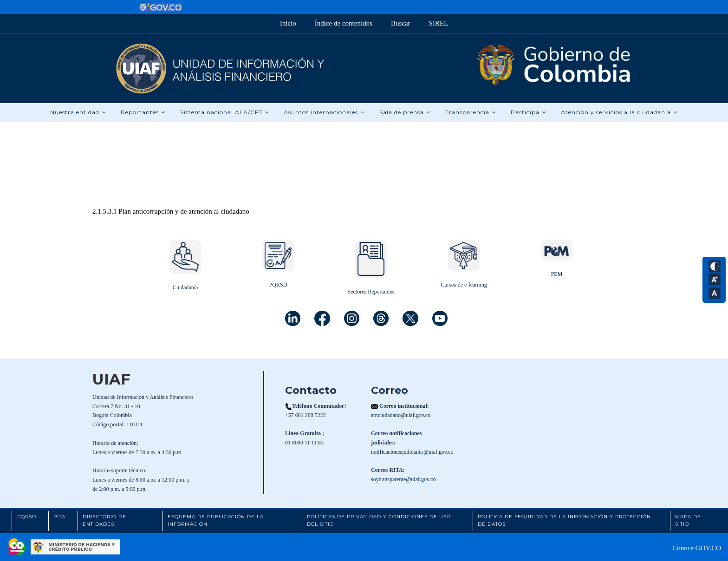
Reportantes (143, 112)
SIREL (439, 23)
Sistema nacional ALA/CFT (225, 112)
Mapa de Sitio (688, 521)
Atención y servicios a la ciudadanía (619, 112)
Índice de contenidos (344, 23)
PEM (557, 274)
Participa (529, 112)
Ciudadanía (185, 287)
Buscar (401, 23)
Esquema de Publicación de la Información (216, 521)
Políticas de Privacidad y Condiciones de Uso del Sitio (379, 521)
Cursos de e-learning (464, 285)
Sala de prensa (405, 112)
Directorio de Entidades (104, 521)
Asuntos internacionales (324, 112)
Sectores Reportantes (371, 292)
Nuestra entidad (78, 112)
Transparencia (471, 112)
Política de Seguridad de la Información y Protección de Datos (564, 521)
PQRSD (278, 285)
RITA (59, 517)
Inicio (288, 23)
